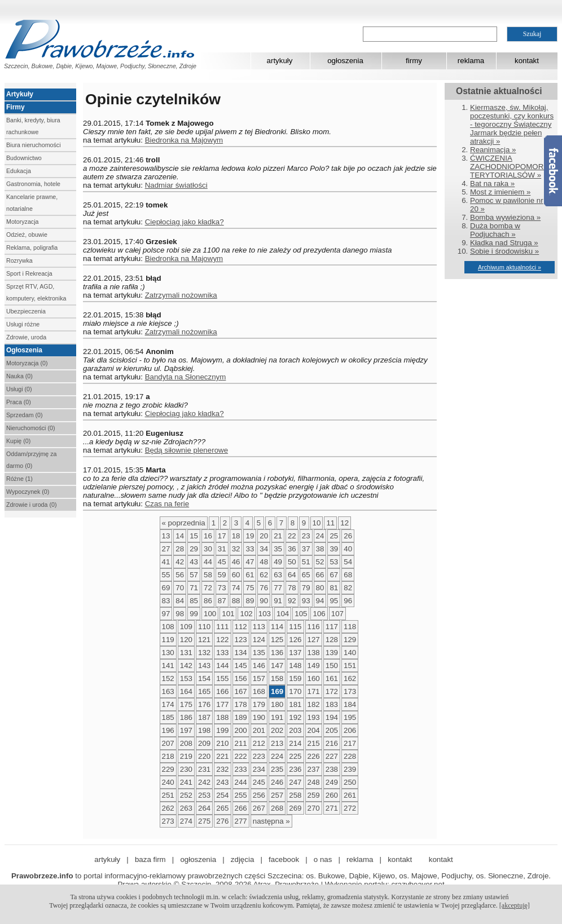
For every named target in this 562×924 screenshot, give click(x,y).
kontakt (527, 61)
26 (348, 536)
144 (222, 666)
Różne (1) (19, 479)
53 (334, 562)
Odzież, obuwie (27, 235)
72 (208, 588)
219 (186, 756)
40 (348, 549)
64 (292, 575)
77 (278, 588)
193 (314, 717)
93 (306, 601)
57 (194, 575)
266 (241, 808)
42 (180, 562)
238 (332, 769)
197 (186, 730)
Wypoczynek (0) (28, 492)
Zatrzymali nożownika (181, 295)
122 (222, 640)
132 (204, 653)
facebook (284, 859)
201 (259, 730)
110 (204, 627)
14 (180, 536)
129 (350, 640)
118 (350, 627)
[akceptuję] (515, 905)
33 (250, 549)
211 (241, 743)
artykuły (280, 61)
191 (277, 717)
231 (204, 769)
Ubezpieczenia (26, 311)
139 (332, 653)
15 (194, 536)
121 (204, 640)
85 (194, 601)
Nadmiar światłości (176, 185)
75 (250, 588)
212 (259, 743)
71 (194, 588)
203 (295, 730)
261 (350, 795)
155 (222, 678)
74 (236, 588)
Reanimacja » (493, 150)
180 (277, 704)
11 (330, 523)
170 (295, 691)
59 (222, 575)
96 (348, 601)
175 (186, 704)
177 (222, 704)
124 (259, 640)
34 (264, 549)
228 (350, 756)
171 (314, 691)
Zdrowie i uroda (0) (31, 505)
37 (306, 549)
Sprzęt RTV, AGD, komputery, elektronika (36, 292)
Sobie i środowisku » (504, 251)
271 (332, 808)
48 (264, 562)
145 (241, 666)
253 (204, 795)
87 (222, 601)
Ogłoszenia (24, 350)
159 (295, 678)
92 (292, 601)
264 (204, 808)
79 (306, 588)
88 (236, 601)
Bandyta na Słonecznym (186, 377)
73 (222, 588)
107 (337, 614)
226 (314, 756)
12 (344, 523)
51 (306, 562)
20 (264, 536)
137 (295, 653)
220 (204, 756)
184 (350, 704)
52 (320, 562)
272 (350, 808)
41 (166, 562)
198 (204, 730)
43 (194, 562)
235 (277, 769)
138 (314, 653)
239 (350, 769)
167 (241, 691)
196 (168, 730)
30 (208, 549)
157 (259, 678)
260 (332, 795)
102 (246, 614)
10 (317, 523)
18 (236, 536)
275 (204, 821)
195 (350, 717)
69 (166, 588)
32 (236, 549)
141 (168, 666)
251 (168, 795)
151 (350, 666)
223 (259, 756)
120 (186, 640)
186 (186, 717)
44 (208, 562)
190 (259, 717)
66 (320, 575)
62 (264, 575)
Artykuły (20, 94)
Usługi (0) (19, 389)
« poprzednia (184, 523)
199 (222, 730)
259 (314, 795)
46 (236, 562)
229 (168, 769)
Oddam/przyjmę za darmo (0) (31, 460)
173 (350, 691)
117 (332, 627)
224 (277, 756)
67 (334, 575)
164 (186, 691)
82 (348, 588)
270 (314, 808)
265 (222, 808)
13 (166, 536)
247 (295, 782)
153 (186, 678)
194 (332, 717)
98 (180, 614)
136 (277, 653)
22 (292, 536)
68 (348, 575)
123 (241, 640)
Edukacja (19, 171)
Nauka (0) (19, 376)
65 (306, 575)
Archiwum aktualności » (510, 267)
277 (241, 821)
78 (292, 588)
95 (334, 601)
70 (180, 588)
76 (264, 588)
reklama (471, 61)
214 (295, 743)
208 (186, 743)
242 (204, 782)
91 (278, 601)
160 (314, 678)
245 (259, 782)
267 (259, 808)
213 (277, 743)
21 (278, 536)
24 (320, 536)
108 (168, 627)
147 (277, 666)
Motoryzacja (22, 222)
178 (241, 704)
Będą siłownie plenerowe (186, 450)
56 (180, 575)
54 (348, 562)
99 (194, 614)
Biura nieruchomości (34, 145)
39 (334, 549)
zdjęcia (243, 859)
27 (166, 549)
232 (222, 769)
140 (350, 653)
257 (277, 795)
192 (295, 717)
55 (166, 575)
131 (186, 653)
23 (306, 536)
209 (204, 743)
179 (259, 704)
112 (241, 627)
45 (222, 562)
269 (295, 808)
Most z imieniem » (500, 192)
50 (292, 562)
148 (295, 666)
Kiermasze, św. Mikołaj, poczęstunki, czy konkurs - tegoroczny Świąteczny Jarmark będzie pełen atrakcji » (512, 124)
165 (204, 691)
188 (222, 717)
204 (314, 730)
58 (208, 575)
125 (277, 640)
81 (334, 588)
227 (332, 756)
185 (168, 717)
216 (332, 743)
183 (332, 704)
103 (265, 614)
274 (186, 821)
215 (314, 743)
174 (168, 704)
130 (168, 653)
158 (277, 678)
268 (277, 808)
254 (222, 795)
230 (186, 769)
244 (241, 782)
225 (295, 756)
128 (332, 640)
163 (168, 691)
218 (168, 756)
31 (222, 549)
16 (208, 536)
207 (168, 743)
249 (332, 782)
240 (168, 782)
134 (241, 653)
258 (295, 795)
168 (259, 691)
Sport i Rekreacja (29, 273)
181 (295, 704)
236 (295, 769)
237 (314, 769)
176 (204, 704)
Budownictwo (24, 158)
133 (222, 653)
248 (314, 782)
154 (204, 678)
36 (292, 549)
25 (334, 536)
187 (204, 717)
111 (222, 627)
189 (241, 717)
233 (241, 769)
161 (332, 678)
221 (222, 756)
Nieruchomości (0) (30, 428)
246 (277, 782)
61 (250, 575)
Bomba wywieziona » (505, 217)
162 (350, 678)
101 (228, 614)
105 (301, 614)
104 (283, 614)
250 (350, 782)
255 (241, 795)
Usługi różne (23, 324)
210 (222, 743)
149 (314, 666)
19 (250, 536)
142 (186, 666)
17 (222, 536)
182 (314, 704)
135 (259, 653)
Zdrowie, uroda (26, 337)
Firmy (16, 107)
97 (166, 614)
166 (222, 691)
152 (168, 678)
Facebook (553, 171)
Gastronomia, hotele (33, 184)
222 (241, 756)
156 (241, 678)
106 (319, 614)
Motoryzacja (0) (27, 363)
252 (186, 795)
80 (320, 588)
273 (168, 821)
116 (314, 627)
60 (236, 575)
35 (278, 549)
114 (277, 627)
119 (168, 640)
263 (186, 808)
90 (264, 601)
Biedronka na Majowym (184, 140)
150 (332, 666)
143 (204, 666)
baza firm (150, 859)
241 (186, 782)
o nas (323, 859)
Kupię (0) (18, 441)
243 (222, 782)
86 (208, 601)
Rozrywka (19, 260)
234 (259, 769)
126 (295, 640)
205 (332, 730)
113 (259, 627)
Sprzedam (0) (25, 415)
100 (210, 614)
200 (241, 730)
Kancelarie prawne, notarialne (32, 203)
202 (277, 730)
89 (250, 601)
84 (180, 601)
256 (259, 795)
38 (320, 549)
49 (278, 562)
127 (314, 640)
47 (250, 562)
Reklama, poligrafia (32, 247)
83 (166, 601)
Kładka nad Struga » (504, 243)
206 (350, 730)
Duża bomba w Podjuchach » (495, 230)
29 (194, 549)
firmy (414, 61)
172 (332, 691)
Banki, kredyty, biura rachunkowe (33, 126)
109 (186, 627)
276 (222, 821)
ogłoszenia (345, 61)
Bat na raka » (492, 184)
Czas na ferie (167, 504)
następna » (271, 821)
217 (350, 743)
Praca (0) (19, 402)
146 (259, 666)
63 (278, 575)
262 (168, 808)
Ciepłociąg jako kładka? (185, 222)
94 (320, 601)
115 (295, 627)
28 (180, 549)
